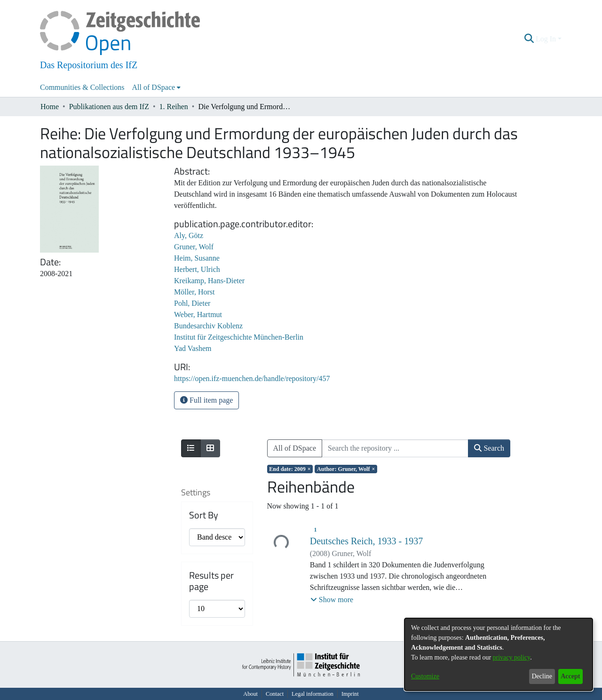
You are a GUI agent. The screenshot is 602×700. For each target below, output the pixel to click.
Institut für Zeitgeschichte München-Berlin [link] (239, 337)
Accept (570, 676)
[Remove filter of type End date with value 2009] (290, 469)
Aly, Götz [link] (189, 235)
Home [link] (50, 107)
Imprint (350, 694)
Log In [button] (547, 39)
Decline (542, 676)
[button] (529, 39)
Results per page (211, 581)
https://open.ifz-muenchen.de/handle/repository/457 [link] (252, 378)
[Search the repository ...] (395, 448)
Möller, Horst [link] (194, 292)
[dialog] (499, 654)
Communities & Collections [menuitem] (82, 87)
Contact (275, 694)
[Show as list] (191, 448)
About (250, 694)
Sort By (204, 515)
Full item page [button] (206, 400)
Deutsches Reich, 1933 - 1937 (367, 541)
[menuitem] (157, 87)
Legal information (313, 694)
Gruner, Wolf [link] (194, 247)
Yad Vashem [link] (193, 348)
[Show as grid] (210, 448)
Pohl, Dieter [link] (192, 303)
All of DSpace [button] (154, 87)
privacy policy (512, 657)
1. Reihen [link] (174, 107)
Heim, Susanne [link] (197, 258)
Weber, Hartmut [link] (198, 314)
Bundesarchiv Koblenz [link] (208, 326)
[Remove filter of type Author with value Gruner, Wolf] (346, 469)
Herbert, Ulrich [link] (197, 269)
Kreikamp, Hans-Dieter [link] (209, 281)
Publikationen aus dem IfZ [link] (109, 107)
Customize (425, 676)
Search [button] (489, 448)
